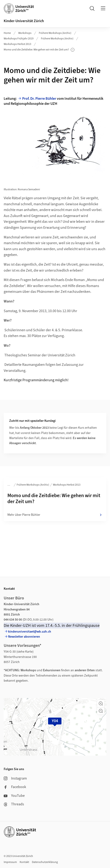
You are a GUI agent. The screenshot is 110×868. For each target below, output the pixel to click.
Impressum (10, 862)
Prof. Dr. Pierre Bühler (39, 99)
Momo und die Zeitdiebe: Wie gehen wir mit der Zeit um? (39, 50)
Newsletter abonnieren (24, 637)
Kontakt (24, 862)
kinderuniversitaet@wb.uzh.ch (30, 632)
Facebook (15, 787)
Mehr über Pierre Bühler (55, 515)
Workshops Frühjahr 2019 (19, 39)
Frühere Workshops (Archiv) (55, 33)
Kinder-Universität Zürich (24, 21)
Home (7, 33)
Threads (14, 804)
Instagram (15, 778)
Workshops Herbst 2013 (17, 44)
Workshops (25, 33)
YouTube (14, 796)
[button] (101, 704)
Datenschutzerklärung (45, 862)
